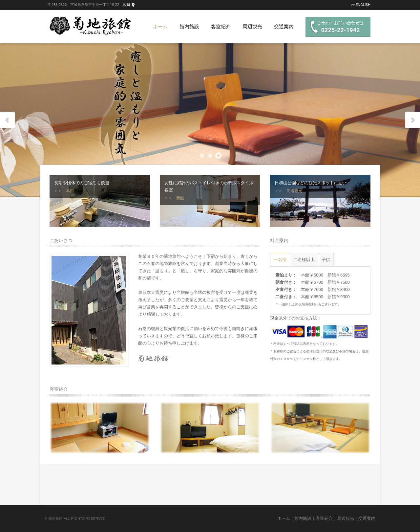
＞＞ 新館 (174, 198)
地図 (126, 5)
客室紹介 (221, 27)
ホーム (160, 27)
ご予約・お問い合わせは (340, 27)
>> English (361, 5)
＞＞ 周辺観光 (288, 191)
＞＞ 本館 (64, 191)
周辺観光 (252, 27)
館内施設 (189, 27)
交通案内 (284, 27)
